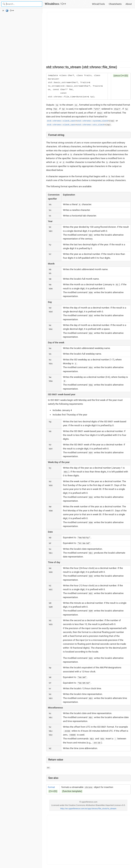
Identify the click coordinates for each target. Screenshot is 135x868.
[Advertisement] (89, 37)
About (129, 4)
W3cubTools (99, 4)
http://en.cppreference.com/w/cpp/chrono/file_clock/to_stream (88, 809)
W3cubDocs (52, 4)
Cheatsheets (115, 4)
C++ (64, 4)
